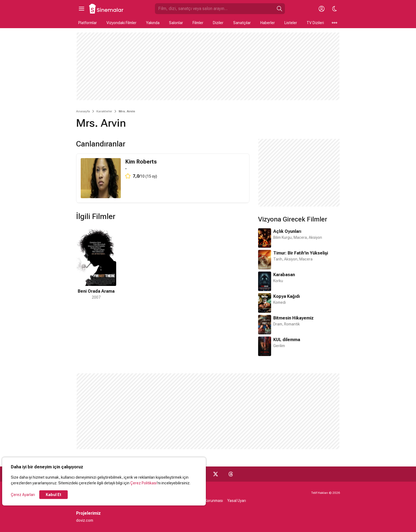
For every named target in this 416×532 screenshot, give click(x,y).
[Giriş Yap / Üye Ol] (321, 9)
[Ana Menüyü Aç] (82, 9)
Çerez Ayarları (23, 495)
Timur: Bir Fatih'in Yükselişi (301, 253)
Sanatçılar (242, 23)
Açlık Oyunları (287, 231)
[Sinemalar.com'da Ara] (214, 9)
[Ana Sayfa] (106, 9)
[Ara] (279, 9)
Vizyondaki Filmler (121, 23)
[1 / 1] (96, 263)
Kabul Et (53, 495)
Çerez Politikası (144, 483)
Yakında (153, 23)
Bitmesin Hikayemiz (293, 318)
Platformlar (88, 23)
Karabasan (284, 275)
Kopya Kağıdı (287, 296)
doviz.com (85, 520)
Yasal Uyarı (237, 501)
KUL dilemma (287, 340)
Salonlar (176, 23)
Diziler (218, 23)
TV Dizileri (315, 23)
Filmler (198, 23)
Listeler (291, 23)
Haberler (268, 23)
